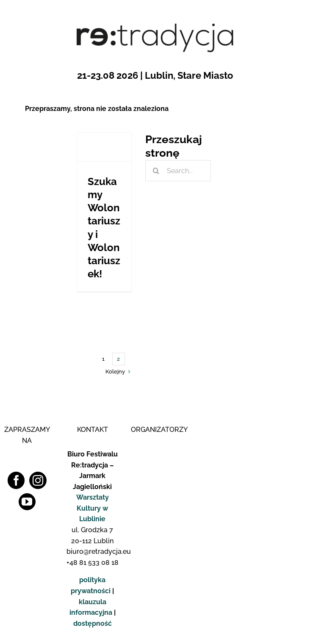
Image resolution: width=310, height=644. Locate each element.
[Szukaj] (156, 171)
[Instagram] (38, 480)
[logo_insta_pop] (288, 326)
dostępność (93, 623)
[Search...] (178, 171)
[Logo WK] (157, 445)
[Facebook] (16, 480)
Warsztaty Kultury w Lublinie (93, 508)
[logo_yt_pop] (288, 344)
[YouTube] (27, 502)
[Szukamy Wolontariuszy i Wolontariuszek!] (104, 147)
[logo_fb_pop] (288, 308)
